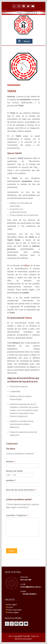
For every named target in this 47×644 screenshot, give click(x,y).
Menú (24, 41)
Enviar (12, 551)
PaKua (26, 266)
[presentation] (25, 543)
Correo (10, 607)
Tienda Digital (13, 612)
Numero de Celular (14, 471)
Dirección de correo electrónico (21, 490)
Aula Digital (12, 604)
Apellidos (11, 480)
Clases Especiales (14, 610)
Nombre (10, 462)
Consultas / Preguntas (17, 515)
